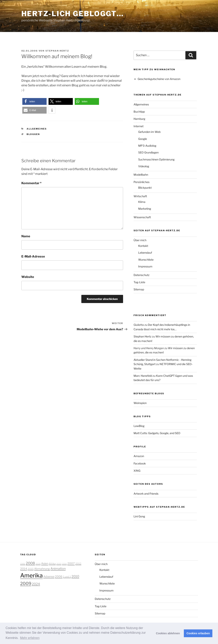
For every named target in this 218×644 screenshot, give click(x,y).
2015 (31, 569)
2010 (75, 576)
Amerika (31, 575)
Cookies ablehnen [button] (168, 633)
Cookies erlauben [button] (198, 633)
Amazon (139, 456)
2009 (26, 584)
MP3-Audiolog (147, 146)
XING (137, 471)
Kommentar (31, 183)
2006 (59, 577)
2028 (38, 564)
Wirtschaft (140, 196)
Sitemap (139, 289)
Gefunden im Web (149, 132)
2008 (30, 563)
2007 (71, 563)
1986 (23, 564)
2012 (78, 564)
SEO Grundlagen (148, 152)
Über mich (140, 240)
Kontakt (143, 246)
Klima (142, 202)
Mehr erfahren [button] (30, 638)
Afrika (52, 564)
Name (26, 236)
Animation (58, 569)
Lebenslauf (145, 253)
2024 (36, 584)
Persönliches (142, 182)
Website (28, 277)
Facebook (140, 463)
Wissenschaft (142, 217)
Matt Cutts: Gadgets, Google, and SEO (157, 433)
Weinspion (140, 403)
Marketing (145, 209)
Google (143, 139)
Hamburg (139, 119)
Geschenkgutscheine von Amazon (159, 79)
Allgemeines (37, 129)
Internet (139, 126)
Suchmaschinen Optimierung (156, 159)
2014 (24, 569)
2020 (59, 564)
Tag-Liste (139, 282)
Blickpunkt (145, 188)
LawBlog (139, 426)
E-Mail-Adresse (33, 256)
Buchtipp (139, 112)
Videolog (144, 166)
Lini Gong (139, 516)
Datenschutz (142, 275)
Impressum (145, 266)
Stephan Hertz (57, 51)
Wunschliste (146, 260)
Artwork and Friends (146, 494)
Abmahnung (42, 569)
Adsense (49, 577)
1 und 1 (67, 577)
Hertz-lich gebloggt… (73, 14)
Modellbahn (141, 175)
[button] (34, 101)
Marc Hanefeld (143, 376)
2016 (64, 564)
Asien (45, 563)
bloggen (33, 134)
